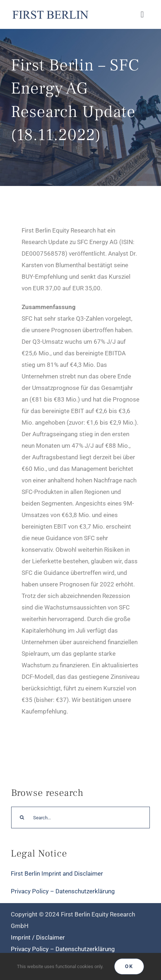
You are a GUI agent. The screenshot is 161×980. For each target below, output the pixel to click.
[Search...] (80, 818)
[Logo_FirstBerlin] (50, 11)
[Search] (22, 818)
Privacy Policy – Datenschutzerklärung (63, 891)
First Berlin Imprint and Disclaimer (57, 873)
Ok (129, 966)
